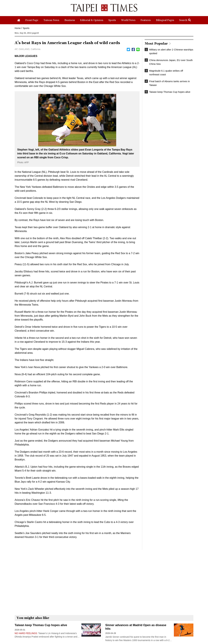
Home (18, 28)
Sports (26, 28)
